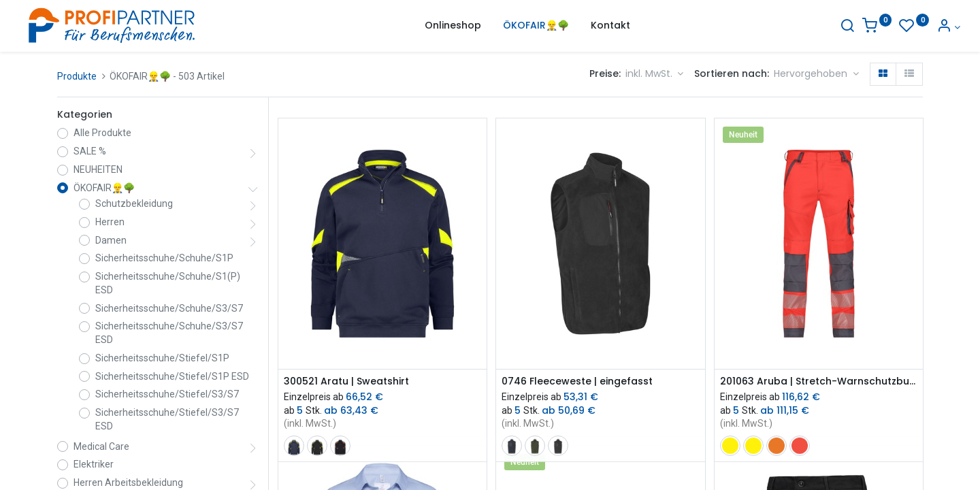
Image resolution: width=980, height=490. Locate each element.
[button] (816, 74)
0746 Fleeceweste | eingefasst (577, 381)
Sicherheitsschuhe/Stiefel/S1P (162, 358)
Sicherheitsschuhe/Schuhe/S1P (164, 258)
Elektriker (94, 464)
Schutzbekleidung (134, 203)
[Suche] (810, 27)
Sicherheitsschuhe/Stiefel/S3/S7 (167, 394)
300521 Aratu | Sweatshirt (346, 381)
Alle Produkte (102, 133)
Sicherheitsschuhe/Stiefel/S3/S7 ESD (167, 419)
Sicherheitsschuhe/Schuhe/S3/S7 (169, 308)
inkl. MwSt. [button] (650, 73)
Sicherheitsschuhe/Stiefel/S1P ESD (172, 376)
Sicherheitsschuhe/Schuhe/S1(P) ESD (168, 283)
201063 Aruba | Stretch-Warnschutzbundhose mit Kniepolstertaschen (819, 381)
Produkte (77, 76)
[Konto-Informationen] (911, 27)
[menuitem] (453, 26)
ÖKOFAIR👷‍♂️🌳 (104, 188)
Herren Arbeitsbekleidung (128, 483)
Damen (111, 240)
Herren (110, 222)
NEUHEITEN (98, 169)
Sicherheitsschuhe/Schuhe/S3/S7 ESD (169, 333)
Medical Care (101, 446)
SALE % (90, 151)
